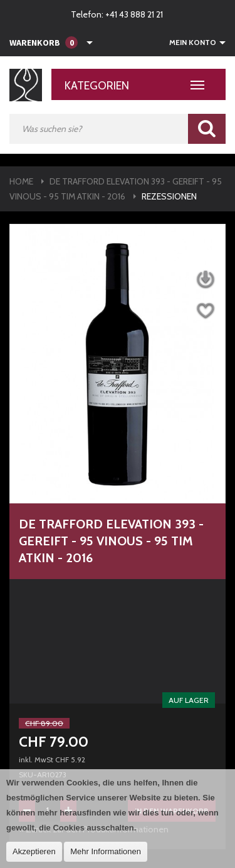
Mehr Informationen (106, 851)
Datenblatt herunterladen (205, 280)
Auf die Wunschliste (205, 311)
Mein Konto (193, 43)
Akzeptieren (34, 851)
